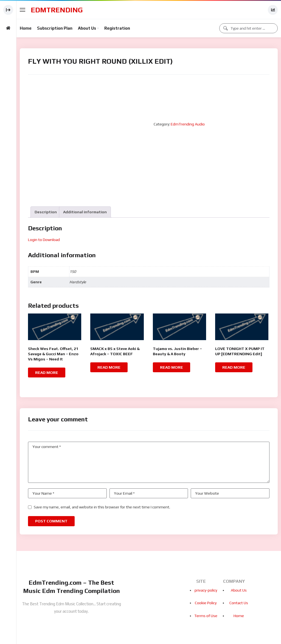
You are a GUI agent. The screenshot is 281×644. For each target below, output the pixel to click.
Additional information (85, 212)
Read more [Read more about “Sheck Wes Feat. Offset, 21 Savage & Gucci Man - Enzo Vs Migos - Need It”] (47, 373)
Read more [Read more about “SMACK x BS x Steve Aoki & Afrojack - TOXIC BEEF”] (109, 367)
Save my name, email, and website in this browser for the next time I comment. (102, 507)
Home (26, 28)
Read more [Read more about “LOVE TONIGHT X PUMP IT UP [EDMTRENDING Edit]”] (234, 367)
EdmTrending (57, 10)
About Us (87, 28)
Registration (117, 28)
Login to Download (44, 240)
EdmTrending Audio (188, 124)
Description (46, 212)
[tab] (46, 212)
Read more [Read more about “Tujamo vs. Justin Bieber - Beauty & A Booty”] (172, 367)
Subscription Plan (55, 28)
